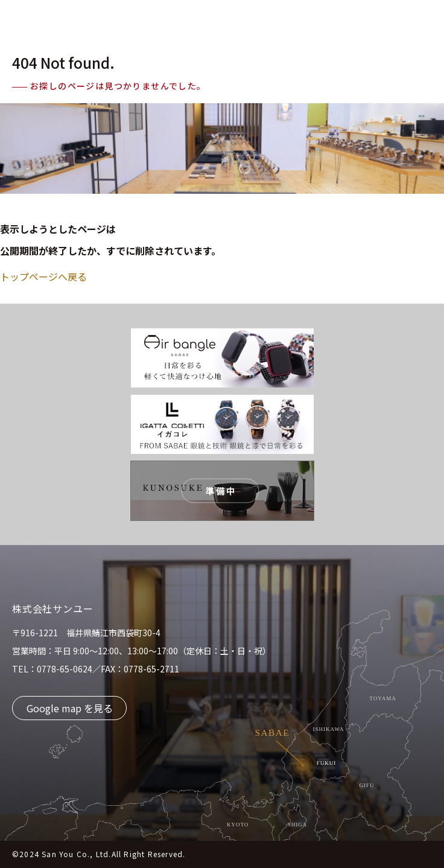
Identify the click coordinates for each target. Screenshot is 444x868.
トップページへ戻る (43, 276)
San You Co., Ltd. (76, 854)
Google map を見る (70, 708)
